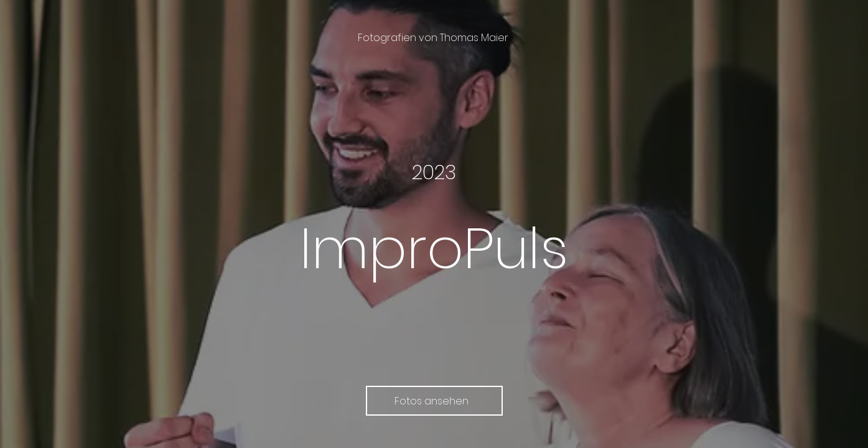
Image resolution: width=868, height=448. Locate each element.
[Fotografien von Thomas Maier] (434, 38)
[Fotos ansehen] (434, 401)
